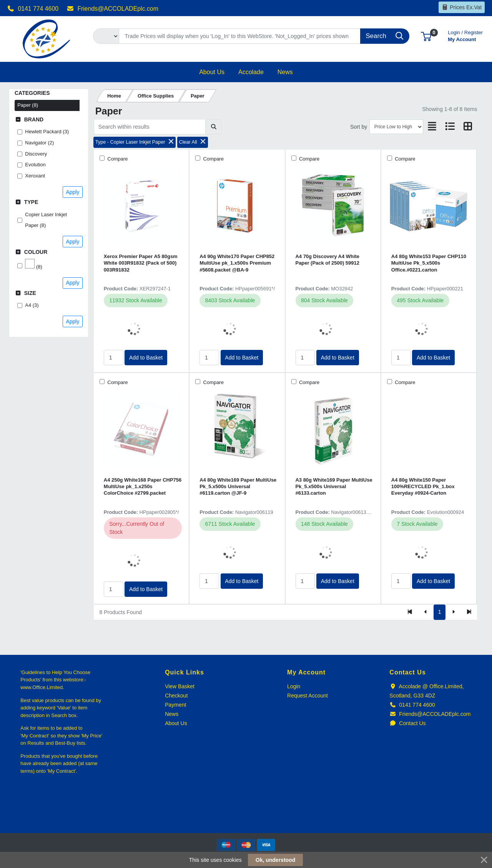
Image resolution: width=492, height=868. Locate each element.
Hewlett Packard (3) (47, 132)
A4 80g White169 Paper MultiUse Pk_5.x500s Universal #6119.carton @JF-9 (238, 487)
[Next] (453, 612)
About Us (176, 723)
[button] (426, 36)
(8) (33, 264)
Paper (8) (28, 105)
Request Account (307, 696)
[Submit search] (214, 127)
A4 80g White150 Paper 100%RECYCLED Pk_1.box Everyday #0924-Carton (423, 487)
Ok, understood (275, 860)
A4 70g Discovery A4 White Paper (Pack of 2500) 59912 (328, 260)
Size (30, 293)
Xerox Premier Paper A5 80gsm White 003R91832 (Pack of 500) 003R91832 (141, 263)
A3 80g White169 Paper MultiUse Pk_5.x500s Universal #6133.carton (334, 487)
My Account (465, 35)
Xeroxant (35, 176)
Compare (117, 159)
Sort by (359, 127)
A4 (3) (32, 305)
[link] (246, 819)
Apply (72, 192)
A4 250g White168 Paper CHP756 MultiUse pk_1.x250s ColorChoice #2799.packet (143, 487)
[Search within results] (150, 127)
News (172, 714)
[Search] (240, 36)
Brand (34, 119)
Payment (175, 705)
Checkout (176, 696)
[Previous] (426, 612)
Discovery (36, 154)
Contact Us (407, 723)
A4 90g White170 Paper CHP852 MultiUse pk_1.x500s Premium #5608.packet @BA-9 (237, 263)
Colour (36, 252)
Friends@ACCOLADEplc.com (113, 9)
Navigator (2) (39, 143)
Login (294, 686)
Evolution (35, 165)
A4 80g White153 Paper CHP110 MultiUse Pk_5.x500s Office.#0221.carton (429, 263)
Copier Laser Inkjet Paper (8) (46, 220)
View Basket (180, 686)
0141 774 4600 (33, 9)
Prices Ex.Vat (462, 7)
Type (31, 202)
